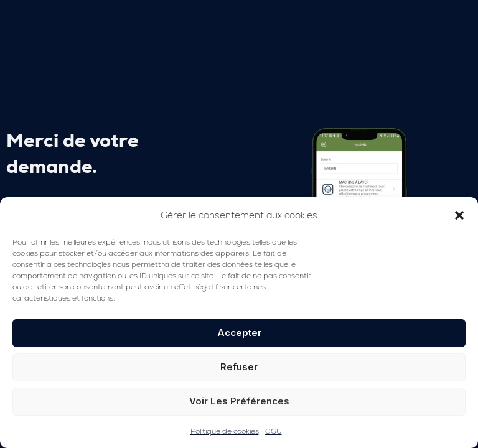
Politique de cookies (225, 431)
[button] (459, 215)
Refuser (239, 367)
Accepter (239, 333)
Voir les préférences (239, 401)
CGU (274, 431)
